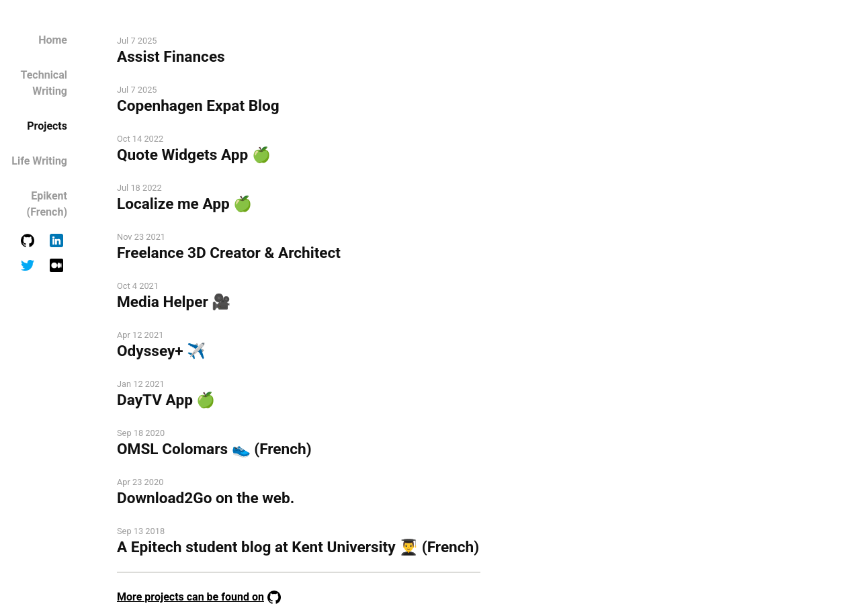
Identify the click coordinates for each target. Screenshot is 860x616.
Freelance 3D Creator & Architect (229, 253)
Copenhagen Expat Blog (198, 106)
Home (53, 40)
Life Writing (39, 161)
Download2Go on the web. (206, 498)
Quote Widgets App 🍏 (194, 155)
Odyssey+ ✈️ (161, 351)
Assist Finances (171, 57)
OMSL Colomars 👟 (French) (214, 449)
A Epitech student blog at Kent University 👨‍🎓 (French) (298, 547)
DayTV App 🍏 (166, 400)
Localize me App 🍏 (184, 204)
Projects (47, 126)
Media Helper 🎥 (174, 302)
